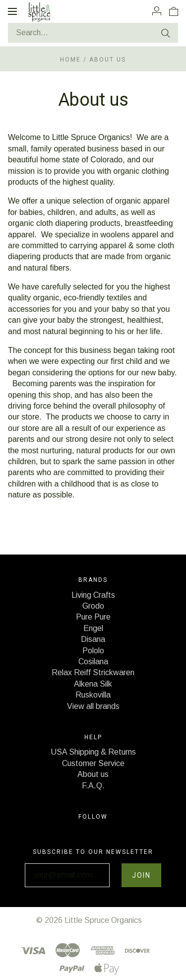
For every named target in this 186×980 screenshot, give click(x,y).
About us (93, 774)
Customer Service (93, 763)
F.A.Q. (93, 786)
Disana (93, 639)
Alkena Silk (93, 684)
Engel (93, 628)
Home (70, 60)
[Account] (157, 11)
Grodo (93, 606)
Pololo (93, 651)
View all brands (93, 706)
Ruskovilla (93, 695)
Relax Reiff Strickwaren (93, 672)
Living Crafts (93, 595)
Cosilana (93, 662)
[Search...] (93, 33)
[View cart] (174, 11)
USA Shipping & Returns (93, 752)
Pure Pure (93, 617)
